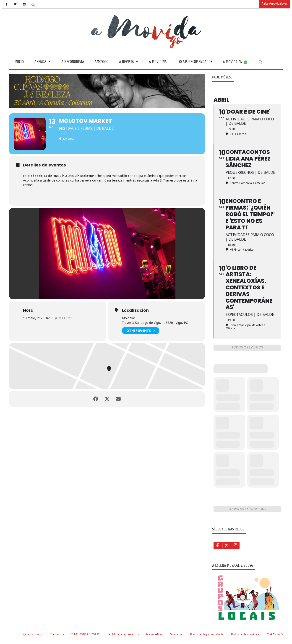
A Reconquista (73, 62)
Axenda (40, 62)
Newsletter (154, 634)
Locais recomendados (195, 62)
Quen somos (33, 634)
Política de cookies (245, 634)
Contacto (57, 634)
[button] (34, 4)
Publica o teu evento (124, 634)
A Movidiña (158, 62)
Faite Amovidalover (275, 4)
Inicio (19, 62)
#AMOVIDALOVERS (86, 634)
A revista (126, 62)
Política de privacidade (207, 634)
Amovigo (102, 62)
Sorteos (176, 634)
